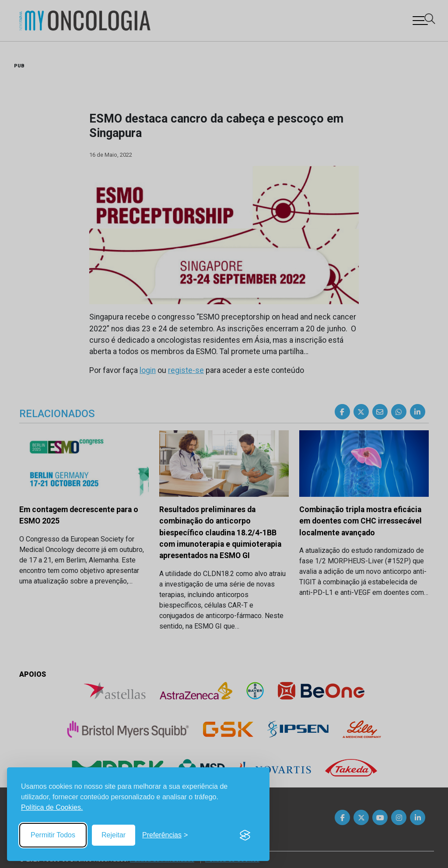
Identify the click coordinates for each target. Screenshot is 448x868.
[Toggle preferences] (165, 835)
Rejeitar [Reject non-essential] (114, 835)
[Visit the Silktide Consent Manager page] (245, 835)
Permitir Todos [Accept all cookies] (53, 835)
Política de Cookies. (52, 807)
